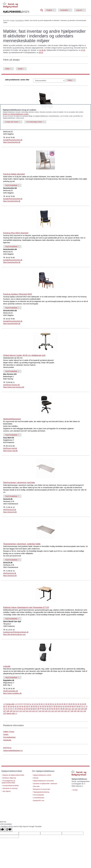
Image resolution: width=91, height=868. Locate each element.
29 (71, 704)
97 (59, 709)
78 (16, 709)
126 (65, 711)
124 (59, 711)
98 (61, 709)
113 (24, 711)
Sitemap (36, 778)
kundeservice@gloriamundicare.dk (16, 632)
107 (5, 711)
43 (20, 706)
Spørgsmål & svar (39, 801)
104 (79, 709)
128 (72, 711)
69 (80, 706)
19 (49, 704)
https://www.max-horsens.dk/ (14, 387)
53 (43, 706)
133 (5, 713)
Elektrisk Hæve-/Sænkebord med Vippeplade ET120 (26, 607)
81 (22, 709)
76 (11, 709)
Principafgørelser (9, 737)
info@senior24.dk (10, 510)
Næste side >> (12, 713)
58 (54, 706)
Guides (6, 734)
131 (81, 711)
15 (40, 704)
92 (48, 709)
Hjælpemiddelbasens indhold (42, 775)
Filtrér (8, 69)
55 (48, 706)
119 (43, 711)
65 (71, 706)
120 (46, 711)
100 (66, 709)
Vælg (70, 80)
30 (74, 704)
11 (30, 704)
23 (58, 704)
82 (25, 709)
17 (44, 704)
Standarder (7, 740)
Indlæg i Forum (9, 732)
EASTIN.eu (7, 748)
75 (9, 709)
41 (16, 706)
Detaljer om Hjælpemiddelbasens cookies (16, 114)
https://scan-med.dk (10, 451)
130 (78, 711)
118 (40, 711)
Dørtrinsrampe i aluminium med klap (19, 483)
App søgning (7, 791)
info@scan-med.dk (10, 448)
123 (56, 711)
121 (49, 711)
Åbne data (36, 786)
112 (21, 711)
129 (75, 711)
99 (64, 709)
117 (37, 711)
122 (53, 711)
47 (29, 706)
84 (29, 709)
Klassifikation (20, 20)
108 (8, 711)
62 (64, 706)
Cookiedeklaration (39, 798)
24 (60, 704)
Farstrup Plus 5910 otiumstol (16, 233)
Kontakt (75, 790)
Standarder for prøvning (10, 788)
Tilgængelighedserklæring (41, 792)
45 (25, 706)
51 (38, 706)
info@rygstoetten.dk (11, 691)
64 (68, 706)
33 (81, 704)
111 (17, 711)
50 (36, 706)
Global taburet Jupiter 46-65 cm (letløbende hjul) (24, 355)
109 (11, 711)
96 (57, 709)
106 (86, 709)
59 (57, 706)
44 (22, 706)
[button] (42, 10)
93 (50, 709)
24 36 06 (43, 50)
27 (67, 704)
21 (53, 704)
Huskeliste (64, 10)
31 (76, 704)
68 (77, 706)
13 (35, 704)
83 (27, 709)
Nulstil (20, 69)
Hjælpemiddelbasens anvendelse (43, 781)
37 (6, 706)
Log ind (79, 10)
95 (54, 709)
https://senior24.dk (10, 512)
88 (38, 709)
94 (52, 709)
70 (82, 706)
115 (30, 711)
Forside (12, 20)
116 (33, 711)
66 (73, 706)
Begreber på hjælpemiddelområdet (13, 775)
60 (59, 706)
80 (20, 709)
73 (4, 709)
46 (27, 706)
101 (70, 709)
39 (11, 706)
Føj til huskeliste (11, 185)
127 (69, 711)
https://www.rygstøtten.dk (12, 693)
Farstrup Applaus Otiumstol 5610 (18, 294)
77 (13, 709)
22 (55, 704)
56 (50, 706)
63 (66, 706)
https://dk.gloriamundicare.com (14, 634)
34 (83, 704)
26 (65, 704)
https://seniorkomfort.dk (12, 142)
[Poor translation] (9, 830)
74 (6, 709)
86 (34, 709)
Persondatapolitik (39, 795)
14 (37, 704)
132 (85, 711)
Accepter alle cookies (12, 122)
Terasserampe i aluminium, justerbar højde (22, 544)
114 (27, 711)
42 (18, 706)
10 (28, 704)
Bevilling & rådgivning (9, 778)
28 (69, 704)
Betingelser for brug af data (42, 789)
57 (52, 706)
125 (62, 711)
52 (41, 706)
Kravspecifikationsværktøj (11, 786)
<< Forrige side (9, 704)
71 (84, 706)
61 (61, 706)
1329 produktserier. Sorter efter (17, 80)
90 (43, 709)
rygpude (7, 666)
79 (18, 709)
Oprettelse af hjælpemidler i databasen (45, 784)
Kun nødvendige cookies (34, 122)
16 (42, 704)
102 (73, 709)
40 (13, 706)
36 (4, 706)
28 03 (41, 53)
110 (14, 711)
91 (45, 709)
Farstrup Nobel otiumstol (14, 174)
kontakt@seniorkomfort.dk (13, 140)
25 (62, 704)
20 (51, 704)
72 (87, 706)
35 (85, 704)
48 (32, 706)
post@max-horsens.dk (11, 385)
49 (34, 706)
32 (78, 704)
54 (45, 706)
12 (33, 704)
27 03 (83, 50)
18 (46, 704)
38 (9, 706)
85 (32, 709)
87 (36, 709)
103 (76, 709)
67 (75, 706)
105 (82, 709)
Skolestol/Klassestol (12, 419)
